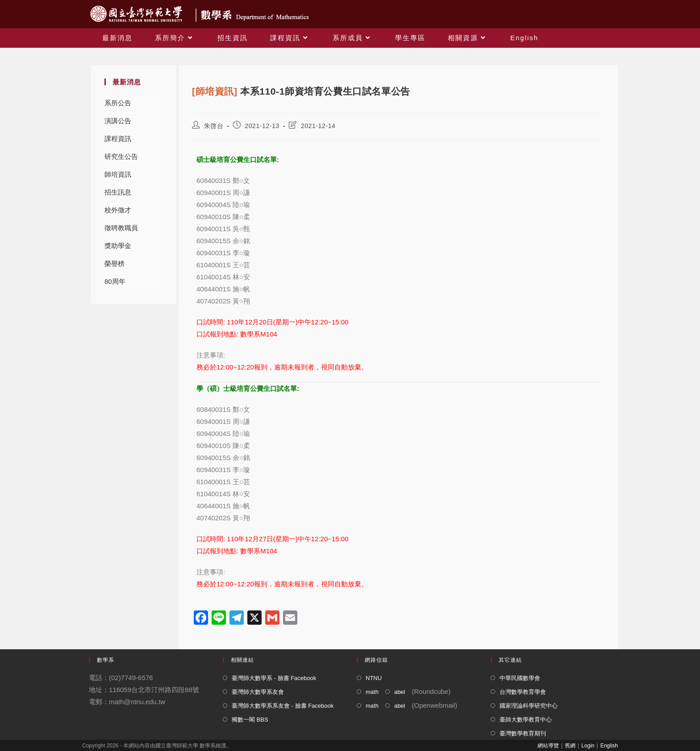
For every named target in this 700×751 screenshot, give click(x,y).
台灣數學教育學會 (523, 692)
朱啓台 (214, 126)
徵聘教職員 (121, 228)
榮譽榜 (115, 263)
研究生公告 (121, 156)
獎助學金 (118, 246)
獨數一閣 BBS (250, 720)
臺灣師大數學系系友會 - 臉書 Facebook (283, 706)
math (372, 692)
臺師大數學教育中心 (526, 720)
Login (588, 746)
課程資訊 (118, 139)
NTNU (374, 678)
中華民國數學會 (520, 678)
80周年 (115, 281)
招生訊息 (118, 192)
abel (400, 692)
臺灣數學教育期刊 (523, 733)
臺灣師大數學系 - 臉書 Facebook (274, 678)
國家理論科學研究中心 (529, 706)
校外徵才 (118, 210)
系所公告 (118, 103)
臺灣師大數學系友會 (258, 692)
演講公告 (118, 121)
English (609, 746)
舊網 (570, 746)
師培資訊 (118, 174)
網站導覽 (548, 746)
